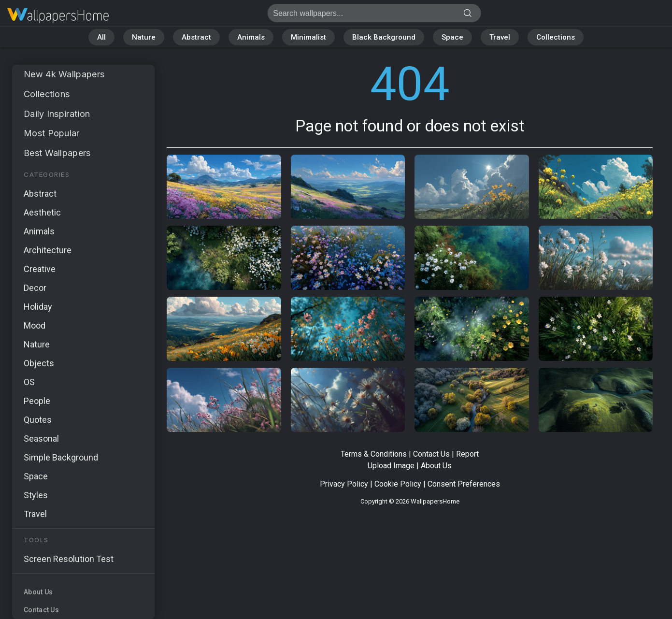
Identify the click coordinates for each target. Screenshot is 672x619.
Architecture (48, 250)
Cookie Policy (398, 484)
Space (452, 37)
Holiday (38, 307)
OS (29, 382)
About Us (38, 592)
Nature (144, 37)
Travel (500, 37)
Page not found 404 (58, 16)
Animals (251, 37)
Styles (36, 495)
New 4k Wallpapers (64, 74)
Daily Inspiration (57, 114)
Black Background (384, 37)
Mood (35, 325)
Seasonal (41, 439)
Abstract (196, 37)
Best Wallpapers (57, 153)
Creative (40, 269)
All (101, 37)
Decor (35, 288)
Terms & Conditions (374, 454)
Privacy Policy (344, 484)
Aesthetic (42, 212)
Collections (556, 37)
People (37, 401)
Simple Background (61, 457)
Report (467, 454)
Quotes (38, 420)
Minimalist (308, 37)
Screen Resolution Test (69, 559)
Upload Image (391, 466)
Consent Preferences (464, 484)
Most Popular (52, 133)
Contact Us (41, 610)
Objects (39, 363)
